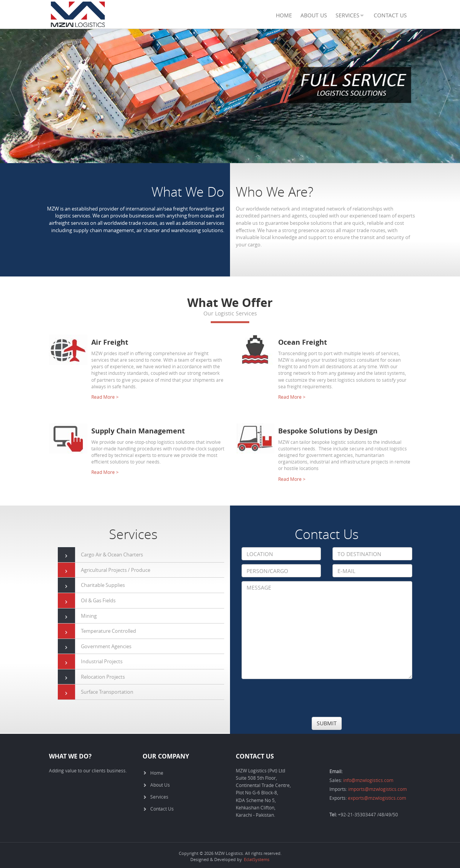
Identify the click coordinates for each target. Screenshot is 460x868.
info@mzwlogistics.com (368, 780)
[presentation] (300, 698)
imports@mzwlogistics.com (378, 789)
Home (284, 15)
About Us (314, 15)
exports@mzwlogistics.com (377, 798)
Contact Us (390, 15)
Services (159, 797)
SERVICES (348, 15)
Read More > (105, 397)
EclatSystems (257, 859)
